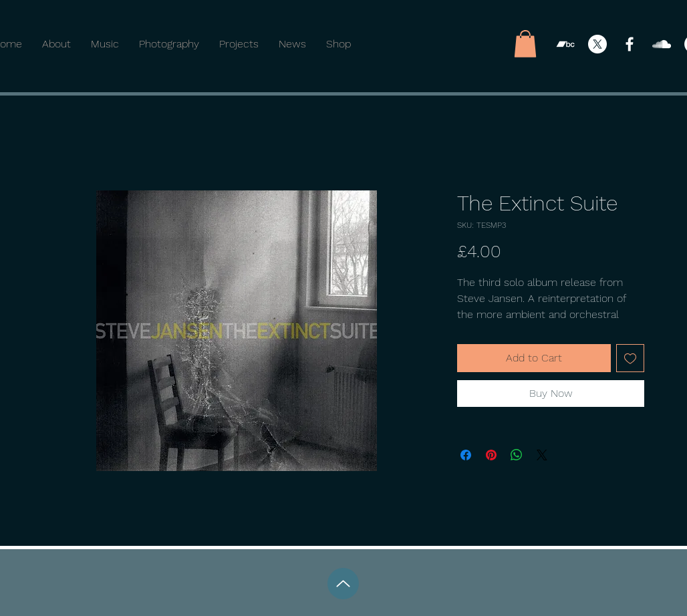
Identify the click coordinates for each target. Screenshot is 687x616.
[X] (597, 44)
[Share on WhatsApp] (517, 455)
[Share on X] (542, 455)
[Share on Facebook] (466, 455)
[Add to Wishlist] (630, 358)
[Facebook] (630, 44)
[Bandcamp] (565, 44)
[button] (525, 44)
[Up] (343, 584)
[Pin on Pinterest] (491, 455)
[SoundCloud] (662, 44)
